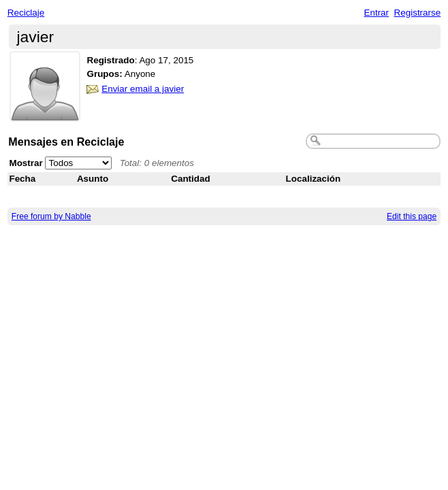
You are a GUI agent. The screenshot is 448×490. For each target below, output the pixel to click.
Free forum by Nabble (51, 216)
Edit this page (412, 216)
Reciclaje (26, 13)
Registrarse (418, 13)
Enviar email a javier (143, 89)
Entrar (376, 13)
